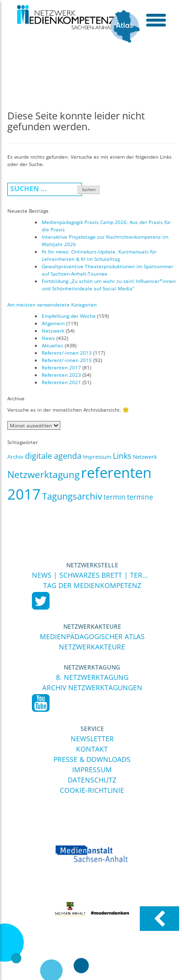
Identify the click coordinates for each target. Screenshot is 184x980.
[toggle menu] (156, 20)
